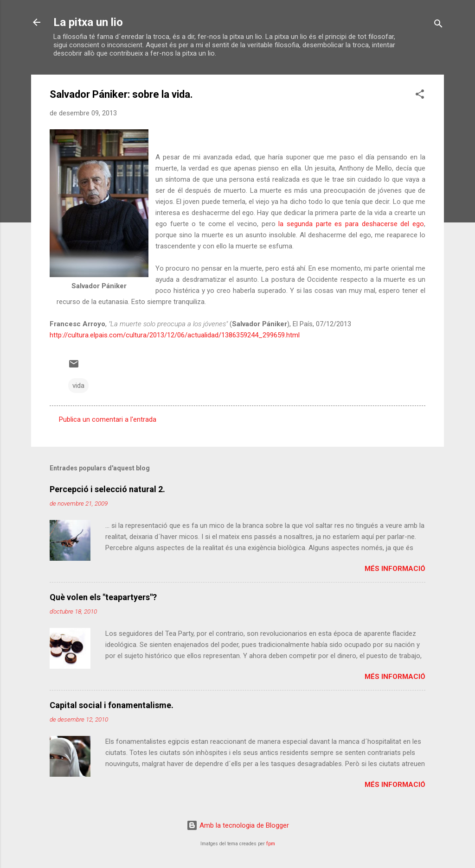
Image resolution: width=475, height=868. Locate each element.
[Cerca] (438, 25)
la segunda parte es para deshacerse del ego (351, 224)
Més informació (395, 569)
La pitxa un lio (88, 22)
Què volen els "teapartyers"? (103, 597)
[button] (420, 96)
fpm (271, 844)
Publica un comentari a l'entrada (108, 419)
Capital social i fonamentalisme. (112, 705)
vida (78, 386)
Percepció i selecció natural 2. (107, 489)
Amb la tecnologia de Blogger (238, 825)
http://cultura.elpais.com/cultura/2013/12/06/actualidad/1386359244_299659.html (175, 335)
